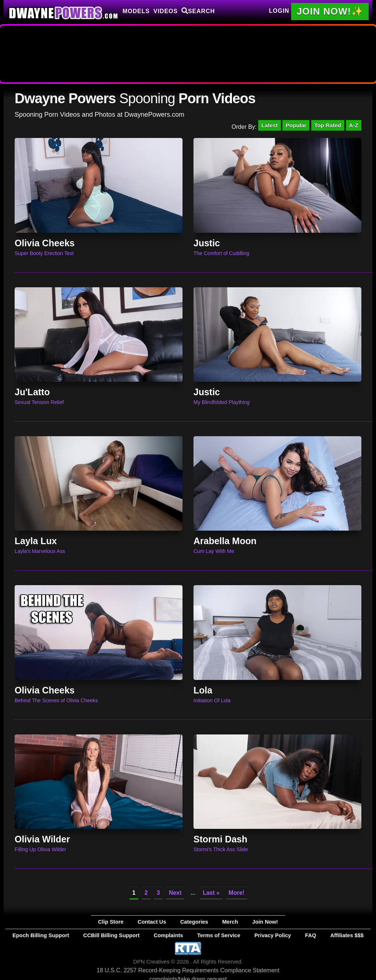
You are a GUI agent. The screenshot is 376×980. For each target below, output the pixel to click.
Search (198, 11)
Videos (165, 11)
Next (175, 895)
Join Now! (240, 923)
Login (279, 11)
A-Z (353, 126)
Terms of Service (210, 935)
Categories (193, 923)
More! (237, 895)
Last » (211, 895)
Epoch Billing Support (87, 935)
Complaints (176, 935)
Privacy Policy (247, 935)
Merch (217, 923)
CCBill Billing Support (136, 935)
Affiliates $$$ (297, 935)
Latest (262, 126)
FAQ (273, 935)
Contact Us (164, 923)
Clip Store (136, 923)
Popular (291, 126)
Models (136, 11)
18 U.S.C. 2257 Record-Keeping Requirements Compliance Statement (188, 969)
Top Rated (325, 126)
